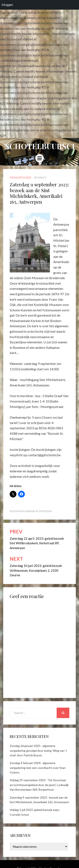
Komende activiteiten (37, 511)
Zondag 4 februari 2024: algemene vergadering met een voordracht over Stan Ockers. (38, 768)
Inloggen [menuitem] (7, 5)
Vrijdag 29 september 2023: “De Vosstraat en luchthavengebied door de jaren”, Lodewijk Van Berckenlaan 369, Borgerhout (39, 785)
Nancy (42, 177)
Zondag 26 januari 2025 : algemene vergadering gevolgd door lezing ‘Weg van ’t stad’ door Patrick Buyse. (38, 750)
